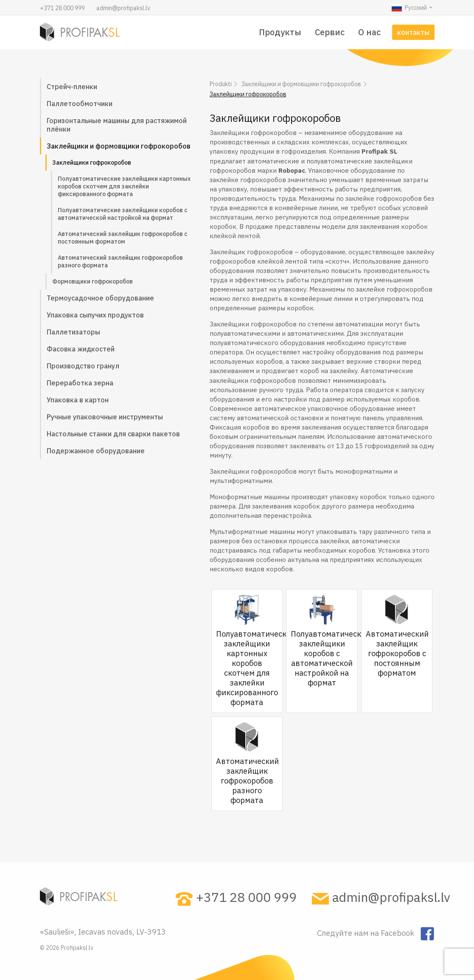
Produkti (221, 84)
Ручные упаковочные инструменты (105, 417)
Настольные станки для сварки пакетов (113, 434)
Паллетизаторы (73, 332)
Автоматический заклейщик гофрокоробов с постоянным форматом (123, 238)
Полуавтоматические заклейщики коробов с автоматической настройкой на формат (123, 214)
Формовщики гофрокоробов (93, 281)
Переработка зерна (80, 383)
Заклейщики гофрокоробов (92, 163)
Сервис (330, 32)
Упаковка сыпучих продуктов (95, 315)
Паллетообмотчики (80, 104)
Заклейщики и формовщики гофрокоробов (119, 146)
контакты (413, 32)
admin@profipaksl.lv (123, 8)
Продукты (280, 32)
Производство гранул (83, 366)
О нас (369, 32)
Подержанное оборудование (96, 451)
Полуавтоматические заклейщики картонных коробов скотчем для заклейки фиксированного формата (124, 186)
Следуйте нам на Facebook (366, 933)
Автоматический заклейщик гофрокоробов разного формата (120, 261)
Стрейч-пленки (72, 87)
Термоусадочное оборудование (100, 298)
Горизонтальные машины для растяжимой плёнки (117, 125)
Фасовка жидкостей (81, 349)
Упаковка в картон (78, 400)
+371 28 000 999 (63, 8)
